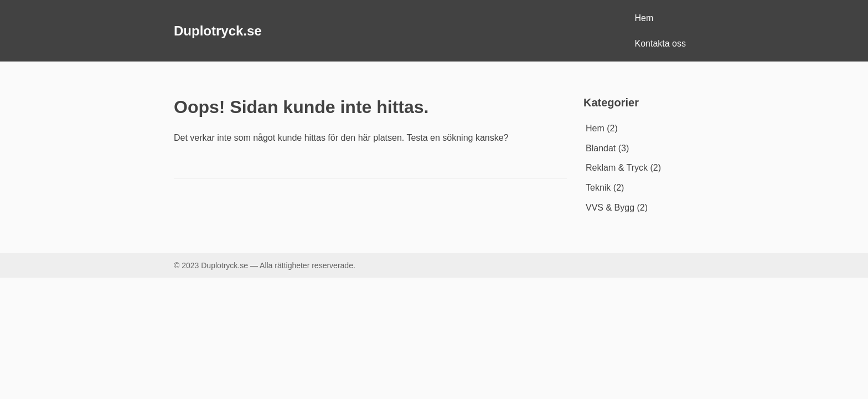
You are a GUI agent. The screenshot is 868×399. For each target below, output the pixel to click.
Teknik (598, 188)
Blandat (601, 148)
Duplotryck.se (218, 31)
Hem (644, 18)
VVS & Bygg (610, 208)
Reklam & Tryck (617, 168)
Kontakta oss (661, 44)
